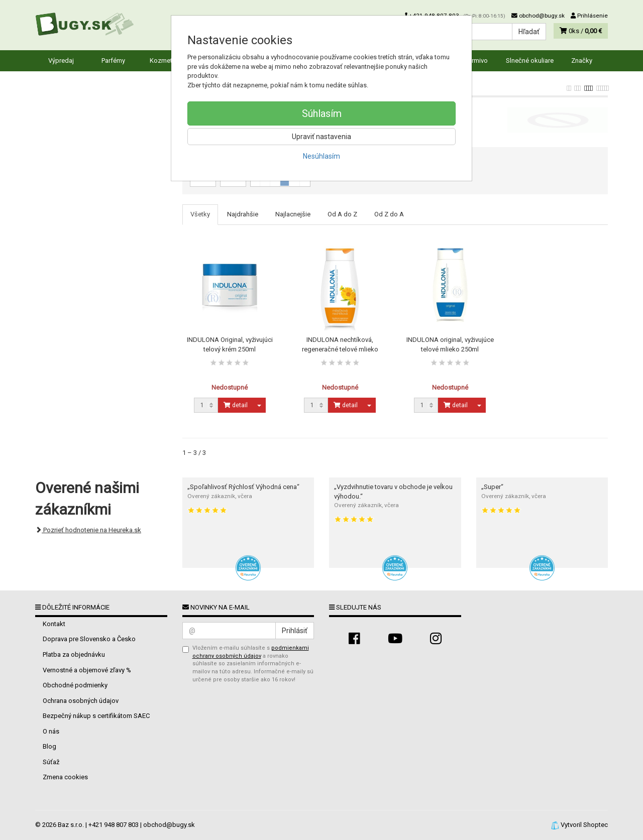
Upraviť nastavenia (321, 137)
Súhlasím (322, 113)
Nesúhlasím (321, 156)
